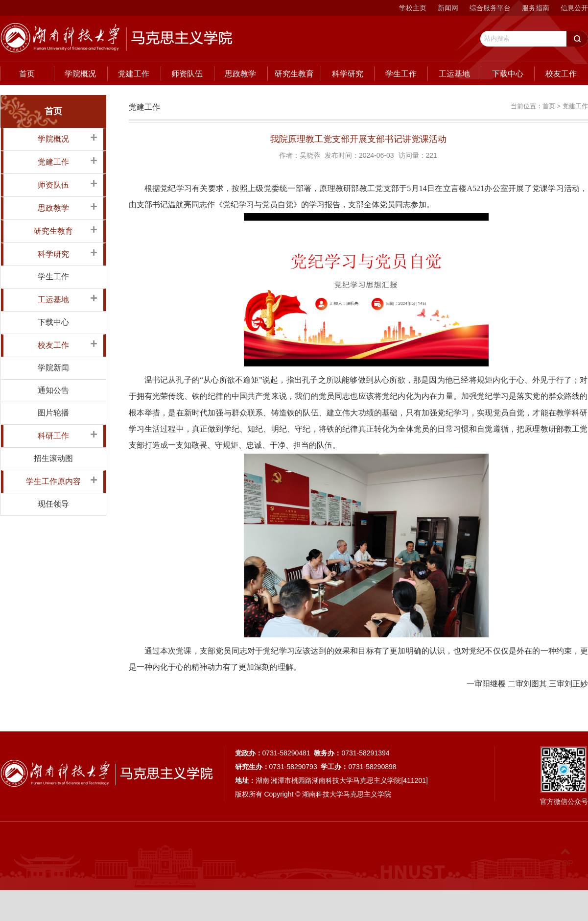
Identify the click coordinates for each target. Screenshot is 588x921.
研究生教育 (294, 74)
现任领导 (53, 504)
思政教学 (240, 74)
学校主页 (413, 8)
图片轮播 (53, 413)
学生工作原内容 (53, 481)
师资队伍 (187, 74)
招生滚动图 (53, 458)
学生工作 (401, 74)
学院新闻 (53, 368)
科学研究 (348, 74)
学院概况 (80, 74)
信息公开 (574, 8)
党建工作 (134, 74)
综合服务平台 (490, 8)
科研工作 (53, 436)
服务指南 (536, 8)
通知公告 (53, 390)
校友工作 (561, 74)
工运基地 (454, 74)
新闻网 (448, 8)
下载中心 (508, 74)
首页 (27, 74)
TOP (565, 858)
